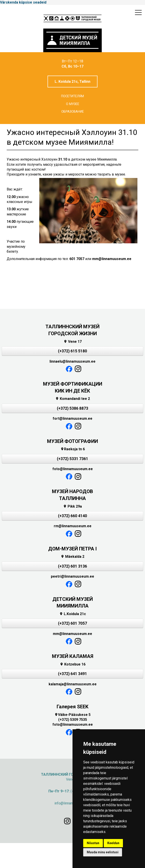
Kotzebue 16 (73, 664)
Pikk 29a (72, 506)
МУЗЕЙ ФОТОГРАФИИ (72, 441)
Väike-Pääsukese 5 (72, 715)
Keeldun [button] (113, 843)
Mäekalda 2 (72, 557)
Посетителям (72, 96)
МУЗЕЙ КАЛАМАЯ (73, 656)
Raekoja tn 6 (73, 449)
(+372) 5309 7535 (73, 720)
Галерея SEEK (72, 707)
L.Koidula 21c (73, 614)
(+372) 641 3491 (72, 674)
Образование (73, 112)
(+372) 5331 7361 (72, 459)
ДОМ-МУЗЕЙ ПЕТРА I (72, 549)
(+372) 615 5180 (72, 351)
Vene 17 (73, 342)
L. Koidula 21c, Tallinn (72, 82)
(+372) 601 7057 (72, 623)
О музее (73, 104)
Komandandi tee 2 (73, 399)
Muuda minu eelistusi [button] (103, 852)
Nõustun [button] (93, 843)
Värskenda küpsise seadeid (23, 2)
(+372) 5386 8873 (72, 408)
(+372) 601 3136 (72, 566)
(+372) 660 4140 (72, 516)
